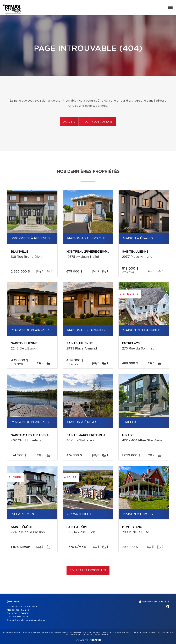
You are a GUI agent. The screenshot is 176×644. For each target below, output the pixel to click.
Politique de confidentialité (144, 632)
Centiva (95, 640)
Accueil (69, 122)
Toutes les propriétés (88, 570)
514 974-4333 (20, 617)
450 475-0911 (20, 614)
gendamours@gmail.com (31, 620)
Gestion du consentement (96, 635)
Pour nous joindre (98, 122)
